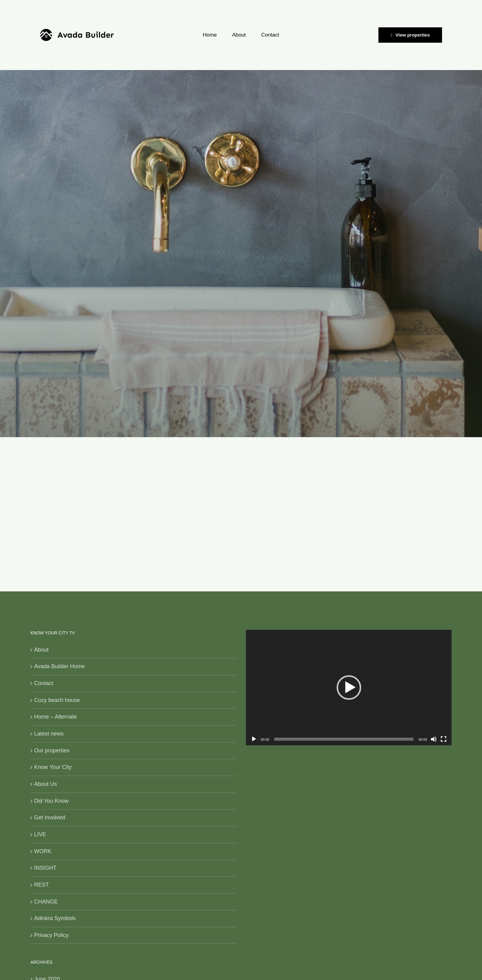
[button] (349, 688)
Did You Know (51, 801)
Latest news (49, 734)
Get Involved (50, 817)
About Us (45, 784)
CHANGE (46, 902)
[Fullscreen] (444, 739)
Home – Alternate (55, 717)
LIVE (40, 834)
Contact (44, 683)
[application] (349, 688)
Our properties (52, 751)
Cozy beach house (57, 700)
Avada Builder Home (59, 666)
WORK (43, 851)
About (41, 650)
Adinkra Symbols (55, 918)
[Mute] (434, 739)
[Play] (254, 739)
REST (41, 885)
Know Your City (53, 767)
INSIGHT (45, 868)
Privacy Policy (51, 935)
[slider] (344, 739)
